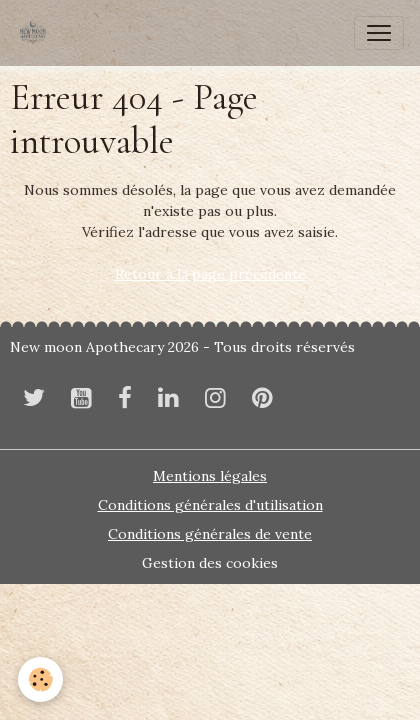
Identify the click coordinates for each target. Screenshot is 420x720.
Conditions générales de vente (210, 534)
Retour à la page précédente (210, 274)
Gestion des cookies (210, 563)
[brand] (37, 33)
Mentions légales (210, 476)
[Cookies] (40, 679)
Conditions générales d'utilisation (210, 505)
